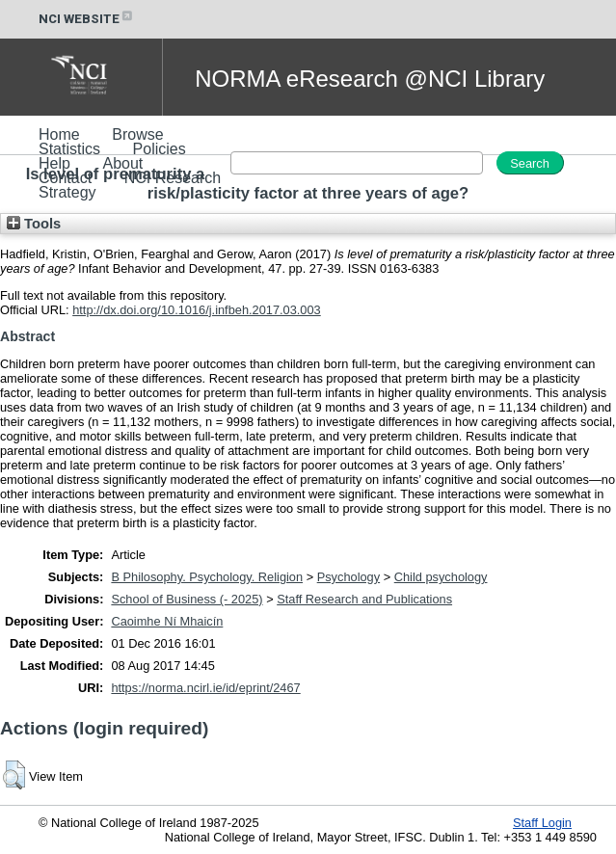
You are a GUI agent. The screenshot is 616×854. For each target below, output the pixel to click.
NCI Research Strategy (130, 185)
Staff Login (542, 823)
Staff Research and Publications (364, 599)
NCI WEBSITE (87, 19)
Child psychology (441, 577)
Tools (34, 224)
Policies (160, 149)
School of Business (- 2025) (187, 599)
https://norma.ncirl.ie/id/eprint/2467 (205, 688)
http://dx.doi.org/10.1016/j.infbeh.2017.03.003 (197, 310)
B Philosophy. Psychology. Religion (207, 577)
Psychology (348, 577)
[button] (14, 775)
